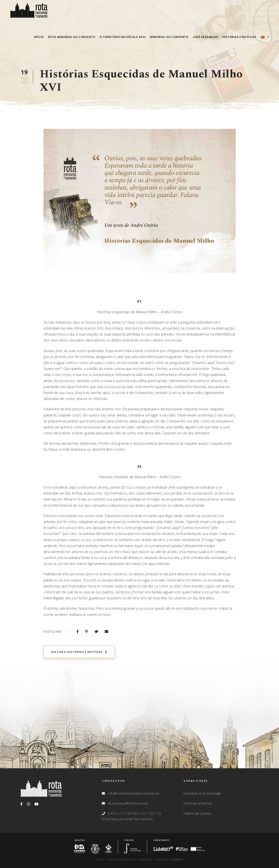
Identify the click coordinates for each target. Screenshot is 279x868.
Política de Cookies (198, 813)
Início (39, 37)
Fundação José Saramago (202, 793)
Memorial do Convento (169, 37)
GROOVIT (177, 860)
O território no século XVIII (123, 37)
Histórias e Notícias (240, 37)
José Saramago (205, 37)
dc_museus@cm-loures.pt (128, 803)
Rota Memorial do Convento (72, 37)
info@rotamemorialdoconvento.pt (134, 793)
